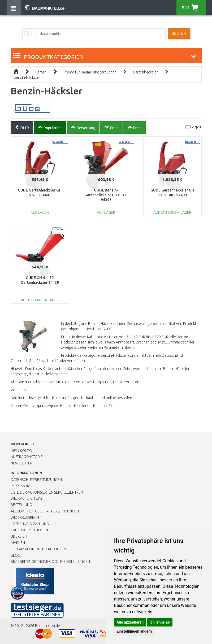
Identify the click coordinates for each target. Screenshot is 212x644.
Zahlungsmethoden (29, 530)
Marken (18, 543)
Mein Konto (21, 451)
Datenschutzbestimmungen (36, 480)
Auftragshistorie (27, 457)
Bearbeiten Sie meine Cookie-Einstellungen (50, 562)
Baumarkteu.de (47, 626)
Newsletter (21, 463)
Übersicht (20, 536)
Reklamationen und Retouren (38, 549)
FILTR (22, 127)
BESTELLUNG (21, 505)
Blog (15, 555)
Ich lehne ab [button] (160, 622)
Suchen (179, 33)
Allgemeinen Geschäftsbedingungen (45, 511)
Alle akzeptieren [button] (130, 622)
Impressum (20, 486)
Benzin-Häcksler (27, 77)
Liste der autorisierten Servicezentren (47, 492)
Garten (41, 72)
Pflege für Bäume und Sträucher (90, 72)
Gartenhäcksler (145, 72)
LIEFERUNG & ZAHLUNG (30, 524)
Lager (196, 127)
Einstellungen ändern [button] (134, 631)
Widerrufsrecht (26, 517)
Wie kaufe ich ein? (27, 498)
